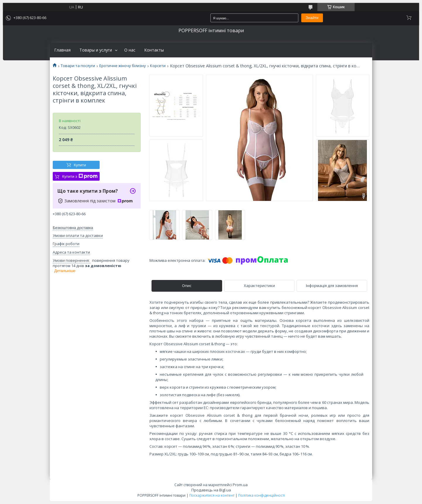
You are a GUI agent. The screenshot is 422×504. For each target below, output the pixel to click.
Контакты (154, 50)
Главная (62, 50)
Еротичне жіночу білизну (123, 66)
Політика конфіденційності (262, 495)
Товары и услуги (96, 50)
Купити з (80, 176)
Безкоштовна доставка (73, 228)
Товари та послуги (78, 66)
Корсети (158, 66)
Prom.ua (240, 485)
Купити (80, 165)
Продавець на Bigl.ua (211, 490)
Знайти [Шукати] (312, 18)
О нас (130, 50)
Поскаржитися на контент (212, 495)
